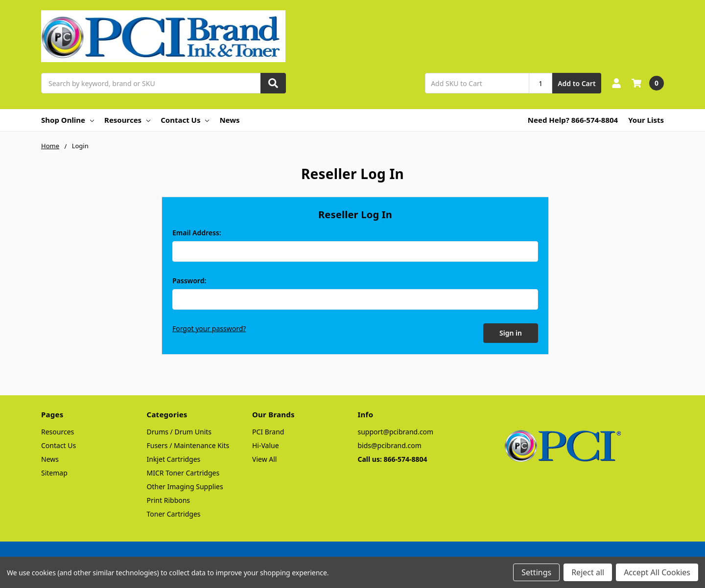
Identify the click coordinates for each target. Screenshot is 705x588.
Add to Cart (576, 83)
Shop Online (68, 120)
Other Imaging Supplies (185, 486)
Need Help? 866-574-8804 (573, 120)
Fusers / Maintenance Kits (188, 444)
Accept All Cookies (657, 572)
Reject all (588, 572)
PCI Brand (268, 431)
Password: (189, 281)
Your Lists (646, 120)
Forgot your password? (209, 328)
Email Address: (197, 233)
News (229, 120)
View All (264, 458)
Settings (536, 572)
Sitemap (54, 472)
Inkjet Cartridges (174, 458)
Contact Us (185, 120)
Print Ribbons (169, 499)
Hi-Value (266, 444)
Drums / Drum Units (179, 431)
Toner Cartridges (174, 513)
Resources (127, 120)
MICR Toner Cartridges (183, 472)
